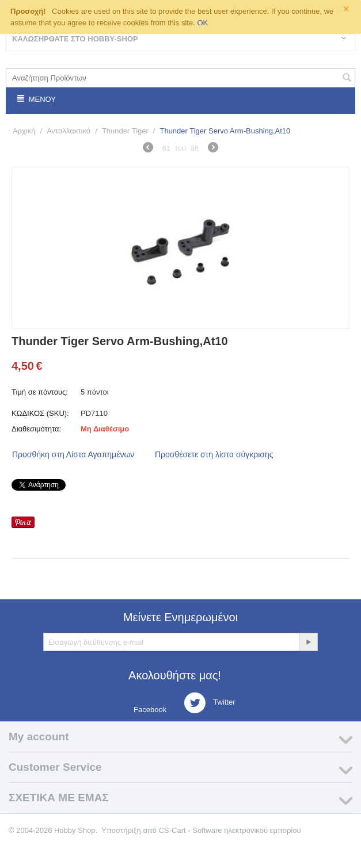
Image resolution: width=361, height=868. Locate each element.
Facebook (149, 710)
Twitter (210, 703)
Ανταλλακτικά (69, 131)
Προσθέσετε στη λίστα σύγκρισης (214, 454)
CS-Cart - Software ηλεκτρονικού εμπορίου (230, 830)
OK (202, 23)
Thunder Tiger (125, 131)
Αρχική (24, 131)
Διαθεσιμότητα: (36, 429)
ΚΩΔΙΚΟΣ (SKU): (40, 413)
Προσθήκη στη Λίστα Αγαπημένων (73, 454)
